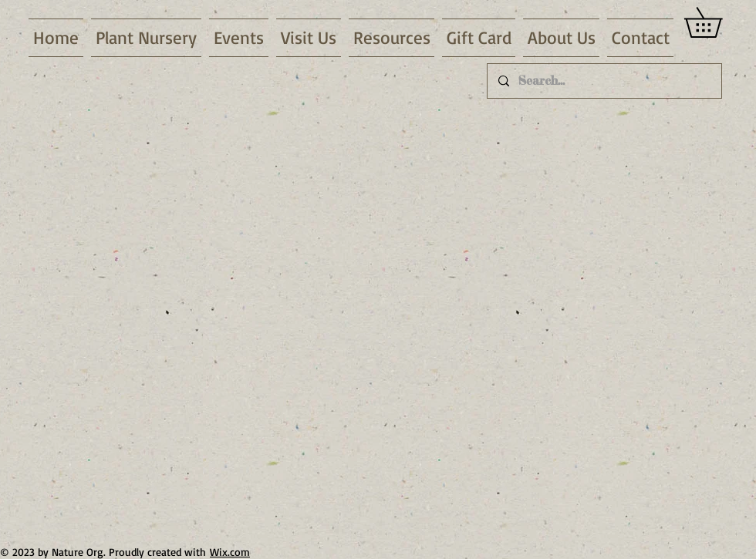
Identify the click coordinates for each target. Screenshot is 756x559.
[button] (146, 38)
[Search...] (604, 81)
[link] (718, 22)
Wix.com (230, 552)
